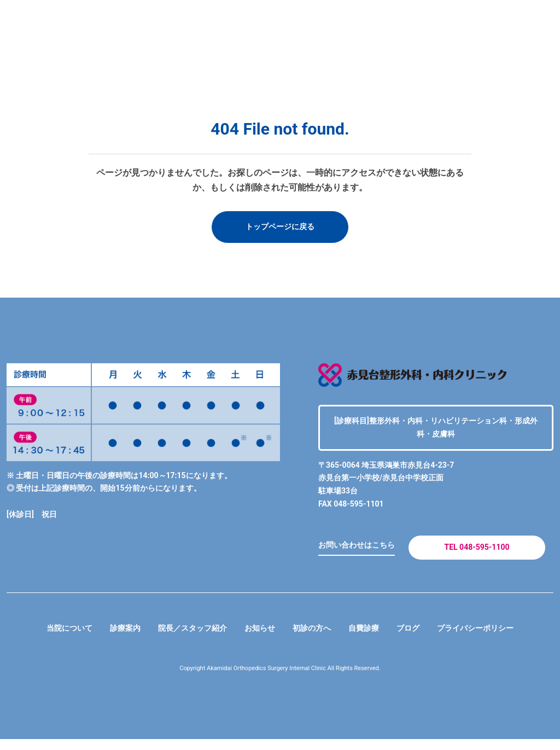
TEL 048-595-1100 (477, 553)
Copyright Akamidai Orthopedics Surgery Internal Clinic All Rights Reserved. (280, 679)
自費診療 (372, 638)
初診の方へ (315, 638)
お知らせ (258, 638)
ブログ (420, 638)
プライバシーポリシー (494, 638)
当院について (48, 638)
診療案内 (109, 638)
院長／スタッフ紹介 (184, 638)
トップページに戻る (280, 228)
